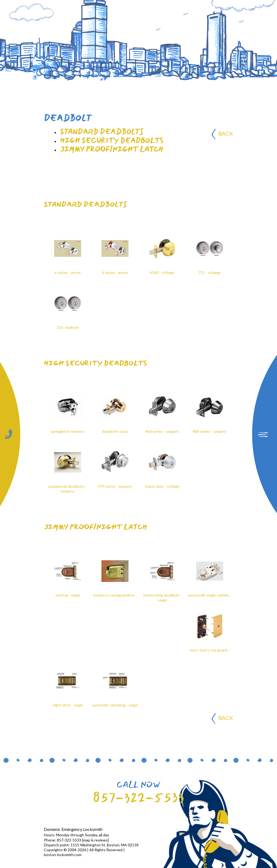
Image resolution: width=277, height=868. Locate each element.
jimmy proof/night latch (95, 527)
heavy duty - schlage (162, 486)
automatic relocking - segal (115, 705)
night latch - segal (67, 705)
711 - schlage (210, 272)
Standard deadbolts (85, 204)
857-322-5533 (138, 797)
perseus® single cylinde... (210, 595)
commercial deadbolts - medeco (68, 489)
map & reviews (95, 840)
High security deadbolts (95, 363)
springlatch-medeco (67, 431)
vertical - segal (68, 595)
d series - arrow (115, 272)
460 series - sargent (162, 431)
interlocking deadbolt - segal (162, 597)
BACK (222, 134)
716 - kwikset (68, 327)
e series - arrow (68, 272)
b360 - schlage (162, 272)
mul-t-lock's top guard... (210, 650)
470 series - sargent (115, 486)
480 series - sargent (210, 431)
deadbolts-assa (115, 431)
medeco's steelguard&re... (115, 595)
